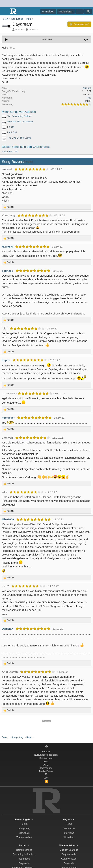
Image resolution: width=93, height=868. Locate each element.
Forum (24, 824)
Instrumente (24, 859)
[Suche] (88, 11)
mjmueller (8, 418)
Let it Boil (12, 132)
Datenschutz (46, 758)
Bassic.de (69, 863)
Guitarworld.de (69, 859)
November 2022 (10, 151)
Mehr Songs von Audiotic (19, 112)
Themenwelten (24, 837)
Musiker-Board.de (69, 850)
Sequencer (24, 863)
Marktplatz (24, 833)
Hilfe (46, 761)
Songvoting (24, 828)
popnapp (7, 271)
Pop (89, 98)
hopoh (6, 360)
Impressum (46, 768)
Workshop (69, 837)
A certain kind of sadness (20, 122)
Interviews (69, 833)
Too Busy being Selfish (19, 116)
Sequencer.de (69, 854)
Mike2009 (8, 519)
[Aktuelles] (79, 11)
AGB (46, 765)
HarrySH (7, 247)
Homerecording (24, 850)
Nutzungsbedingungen (46, 755)
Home (69, 824)
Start (46, 778)
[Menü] (5, 11)
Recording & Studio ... (24, 854)
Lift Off (11, 127)
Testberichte (69, 828)
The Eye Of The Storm (19, 138)
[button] (46, 746)
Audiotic (20, 29)
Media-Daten (46, 771)
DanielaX (7, 629)
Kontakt (46, 752)
